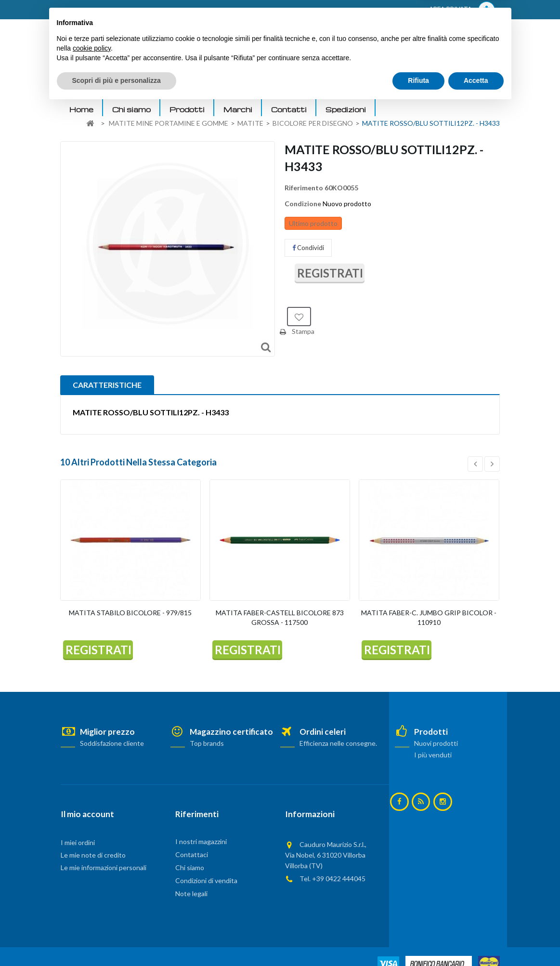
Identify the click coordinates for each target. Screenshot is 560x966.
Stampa (303, 331)
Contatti (289, 109)
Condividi (308, 248)
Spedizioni (346, 109)
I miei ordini (78, 842)
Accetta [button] (476, 940)
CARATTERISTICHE (107, 385)
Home (81, 109)
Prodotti (187, 109)
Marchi (238, 109)
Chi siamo (131, 109)
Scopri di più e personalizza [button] (117, 940)
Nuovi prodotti (436, 743)
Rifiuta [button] (418, 940)
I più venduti (433, 755)
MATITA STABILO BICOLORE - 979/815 (130, 613)
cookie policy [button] (92, 907)
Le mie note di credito (93, 855)
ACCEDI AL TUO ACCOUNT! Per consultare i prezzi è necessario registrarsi (183, 10)
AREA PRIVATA (462, 10)
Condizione (303, 204)
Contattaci (192, 854)
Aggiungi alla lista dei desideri (299, 317)
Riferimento (304, 188)
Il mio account (87, 814)
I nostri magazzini (201, 841)
